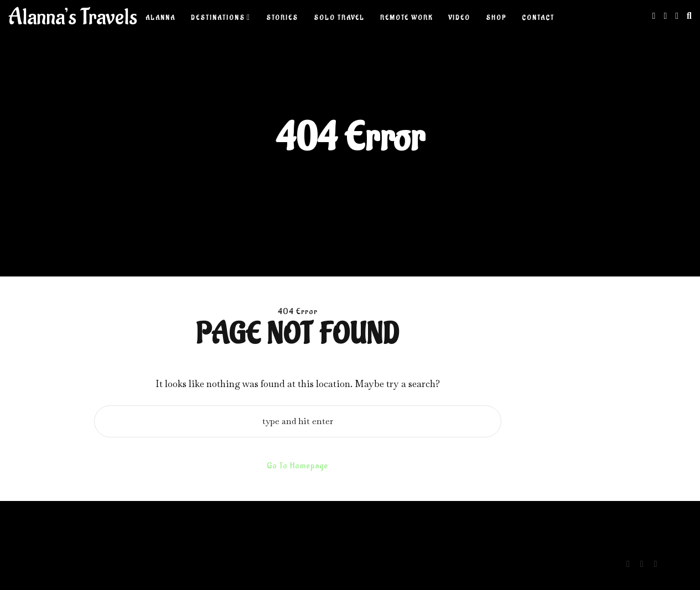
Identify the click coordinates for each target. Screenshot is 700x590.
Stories (282, 18)
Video (459, 18)
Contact (538, 18)
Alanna (160, 18)
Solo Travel (339, 18)
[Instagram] (654, 16)
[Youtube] (677, 16)
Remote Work (406, 18)
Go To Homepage (297, 466)
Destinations (218, 18)
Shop (496, 18)
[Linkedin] (665, 16)
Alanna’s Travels (73, 17)
